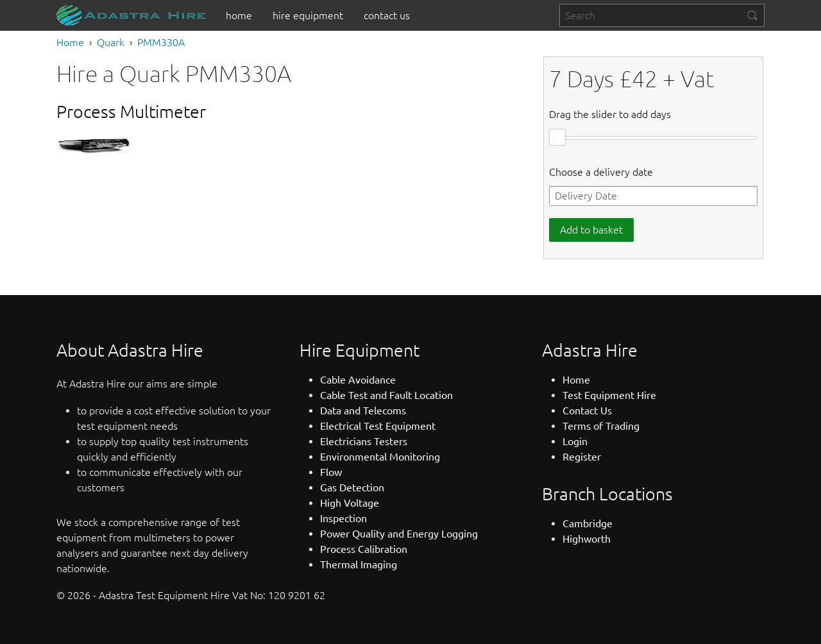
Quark (111, 42)
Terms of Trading (601, 426)
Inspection (343, 518)
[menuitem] (239, 15)
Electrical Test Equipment (378, 426)
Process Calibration (364, 549)
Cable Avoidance (358, 380)
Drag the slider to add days (610, 114)
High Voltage (350, 503)
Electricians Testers (364, 441)
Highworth (587, 539)
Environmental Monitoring (380, 457)
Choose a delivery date (601, 172)
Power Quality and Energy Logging (399, 534)
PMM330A (161, 42)
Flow (331, 472)
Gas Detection (352, 487)
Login (575, 441)
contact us (387, 15)
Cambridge (588, 523)
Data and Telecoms (363, 411)
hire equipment (308, 15)
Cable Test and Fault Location (386, 395)
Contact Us (587, 411)
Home (70, 42)
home (239, 15)
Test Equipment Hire (609, 395)
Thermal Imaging (359, 564)
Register (582, 457)
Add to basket (591, 230)
